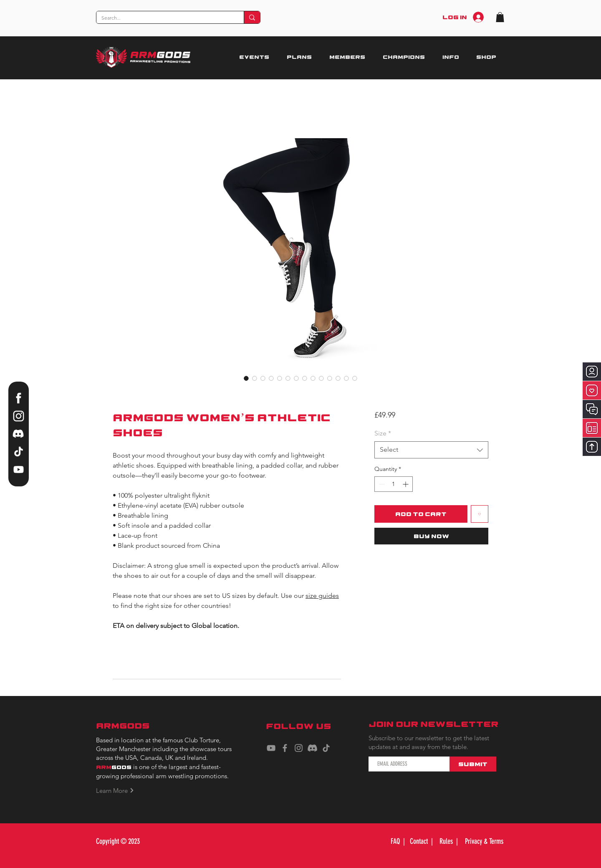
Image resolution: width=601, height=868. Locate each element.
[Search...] (164, 18)
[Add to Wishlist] (480, 514)
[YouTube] (271, 748)
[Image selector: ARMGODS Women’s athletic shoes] (246, 378)
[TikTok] (326, 748)
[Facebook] (285, 748)
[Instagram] (299, 748)
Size (383, 433)
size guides (322, 596)
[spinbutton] (394, 484)
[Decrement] (381, 484)
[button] (500, 17)
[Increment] (406, 484)
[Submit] (473, 764)
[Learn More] (119, 791)
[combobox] (431, 450)
